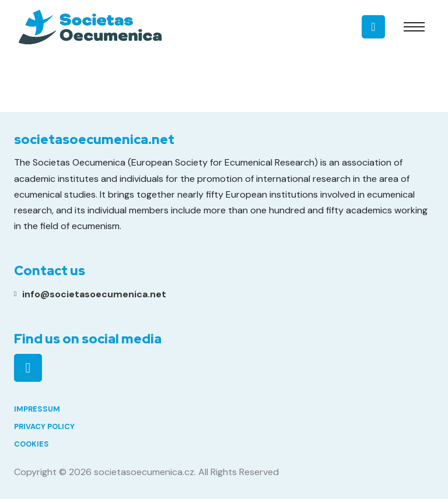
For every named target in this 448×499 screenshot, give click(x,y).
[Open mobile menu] (414, 27)
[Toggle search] (379, 27)
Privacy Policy (44, 426)
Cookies (32, 444)
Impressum (37, 409)
